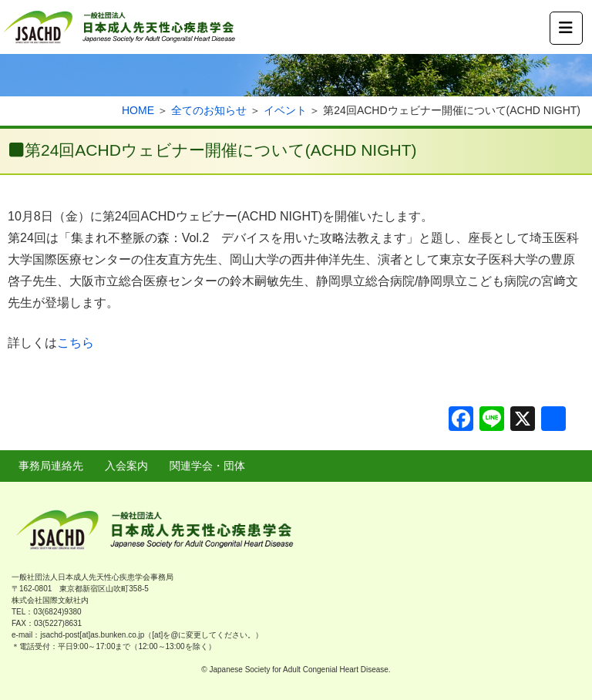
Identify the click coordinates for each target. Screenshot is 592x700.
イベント (285, 110)
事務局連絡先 (51, 466)
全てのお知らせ (209, 110)
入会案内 (126, 466)
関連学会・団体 (207, 466)
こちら (76, 343)
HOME (138, 110)
